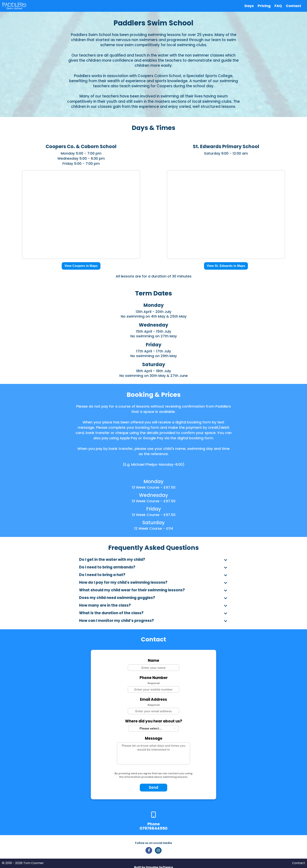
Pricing (264, 6)
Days (249, 6)
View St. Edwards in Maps (226, 266)
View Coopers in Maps (81, 266)
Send (154, 787)
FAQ (278, 6)
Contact (293, 6)
